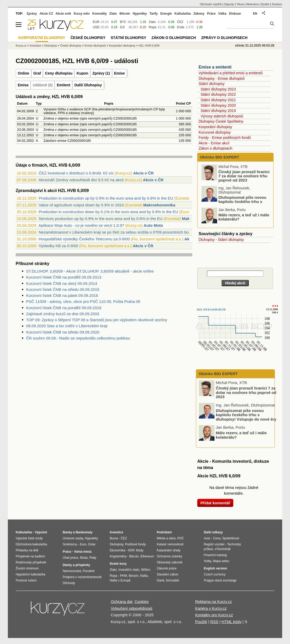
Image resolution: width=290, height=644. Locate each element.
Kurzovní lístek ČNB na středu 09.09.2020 (63, 332)
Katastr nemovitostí (170, 544)
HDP (131, 550)
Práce (211, 14)
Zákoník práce (167, 568)
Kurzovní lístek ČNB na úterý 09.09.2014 (62, 283)
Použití (201, 622)
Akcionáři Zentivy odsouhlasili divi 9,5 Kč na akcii (81, 180)
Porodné (89, 571)
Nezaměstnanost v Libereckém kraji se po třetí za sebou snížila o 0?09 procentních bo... (115, 232)
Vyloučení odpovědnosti (132, 608)
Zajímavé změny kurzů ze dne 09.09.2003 (63, 314)
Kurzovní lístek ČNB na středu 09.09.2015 (63, 289)
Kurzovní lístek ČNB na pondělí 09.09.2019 (64, 308)
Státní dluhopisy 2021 (218, 100)
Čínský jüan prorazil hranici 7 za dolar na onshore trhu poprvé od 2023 (244, 176)
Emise (120, 73)
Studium (277, 4)
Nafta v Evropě (120, 580)
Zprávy (32, 14)
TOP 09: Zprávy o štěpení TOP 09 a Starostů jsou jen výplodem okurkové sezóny (97, 320)
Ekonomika (117, 550)
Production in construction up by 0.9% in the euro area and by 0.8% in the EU (106, 198)
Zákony (199, 14)
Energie (166, 14)
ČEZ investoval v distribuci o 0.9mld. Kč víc (76, 173)
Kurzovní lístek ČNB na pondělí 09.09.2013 (64, 277)
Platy (93, 558)
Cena (217, 538)
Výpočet (41, 532)
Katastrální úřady (169, 550)
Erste (181, 27)
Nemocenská (72, 571)
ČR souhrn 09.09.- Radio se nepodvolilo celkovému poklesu (78, 338)
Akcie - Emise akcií (214, 143)
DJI (122, 27)
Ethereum (147, 556)
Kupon (82, 73)
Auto (207, 538)
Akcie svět (63, 14)
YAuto (240, 4)
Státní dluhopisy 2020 (218, 105)
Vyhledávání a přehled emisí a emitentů (231, 73)
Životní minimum (27, 568)
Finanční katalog (215, 555)
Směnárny (70, 544)
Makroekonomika (159, 205)
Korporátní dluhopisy (215, 127)
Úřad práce (70, 558)
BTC (123, 22)
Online (24, 73)
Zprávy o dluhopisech (224, 38)
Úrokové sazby (73, 538)
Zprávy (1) (101, 73)
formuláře (173, 580)
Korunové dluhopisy (215, 132)
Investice (35, 46)
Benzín (134, 576)
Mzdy (140, 550)
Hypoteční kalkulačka (30, 574)
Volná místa (83, 552)
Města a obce (166, 538)
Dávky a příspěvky (76, 565)
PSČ (181, 538)
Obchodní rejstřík (211, 4)
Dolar (92, 544)
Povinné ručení (26, 580)
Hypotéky (140, 14)
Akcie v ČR (143, 173)
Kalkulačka (183, 14)
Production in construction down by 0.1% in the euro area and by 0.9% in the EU (108, 212)
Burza (114, 538)
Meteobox (253, 4)
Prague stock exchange (220, 580)
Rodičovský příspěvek (31, 562)
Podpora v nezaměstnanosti (82, 577)
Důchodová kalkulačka (31, 544)
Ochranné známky (169, 556)
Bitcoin (125, 14)
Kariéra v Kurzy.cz (211, 608)
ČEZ (180, 22)
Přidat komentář (215, 503)
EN (255, 14)
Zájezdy (229, 4)
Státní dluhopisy (212, 84)
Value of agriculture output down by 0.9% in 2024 (81, 205)
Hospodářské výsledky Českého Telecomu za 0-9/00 (84, 239)
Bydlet (265, 4)
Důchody (69, 583)
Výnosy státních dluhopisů (222, 116)
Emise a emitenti (215, 67)
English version (215, 568)
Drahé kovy (118, 564)
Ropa (152, 27)
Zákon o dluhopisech (215, 148)
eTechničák (223, 549)
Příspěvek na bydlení (30, 556)
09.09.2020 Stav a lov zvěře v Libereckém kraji (67, 326)
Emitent (63, 85)
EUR (96, 22)
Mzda (84, 558)
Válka (222, 14)
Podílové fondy (135, 544)
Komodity (99, 14)
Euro (83, 544)
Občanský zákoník (170, 562)
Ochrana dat (122, 601)
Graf (37, 73)
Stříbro (146, 570)
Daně (161, 580)
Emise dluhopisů (95, 46)
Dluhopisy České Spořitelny (221, 121)
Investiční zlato (129, 570)
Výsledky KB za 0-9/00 (58, 246)
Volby (207, 561)
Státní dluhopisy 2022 (218, 94)
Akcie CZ (46, 14)
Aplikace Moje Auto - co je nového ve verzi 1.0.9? (81, 225)
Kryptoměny (118, 556)
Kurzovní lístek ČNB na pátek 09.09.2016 (62, 295)
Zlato (152, 22)
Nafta (144, 576)
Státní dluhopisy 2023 (218, 89)
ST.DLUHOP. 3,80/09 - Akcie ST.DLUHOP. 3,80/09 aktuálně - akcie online (90, 271)
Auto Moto (153, 225)
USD (96, 27)
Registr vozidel (214, 544)
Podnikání (164, 532)
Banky (67, 532)
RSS (214, 622)
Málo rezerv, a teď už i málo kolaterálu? (244, 217)
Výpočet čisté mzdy (29, 538)
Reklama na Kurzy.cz (214, 601)
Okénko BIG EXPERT (219, 157)
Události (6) (43, 85)
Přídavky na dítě (27, 550)
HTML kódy (231, 622)
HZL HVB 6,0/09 (149, 46)
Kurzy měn (82, 14)
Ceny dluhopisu (59, 73)
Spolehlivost (231, 538)
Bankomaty (84, 532)
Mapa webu (221, 561)
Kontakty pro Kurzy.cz (214, 615)
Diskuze (235, 14)
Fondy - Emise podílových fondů (225, 138)
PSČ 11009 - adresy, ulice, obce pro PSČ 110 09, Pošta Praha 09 (83, 301)
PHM (123, 576)
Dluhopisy (207, 240)
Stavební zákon (168, 574)
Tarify (154, 14)
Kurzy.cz (21, 46)
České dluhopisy (71, 46)
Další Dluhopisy (88, 85)
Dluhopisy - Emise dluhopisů (222, 78)
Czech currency (215, 574)
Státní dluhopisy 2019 (218, 111)
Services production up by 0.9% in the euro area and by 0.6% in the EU (101, 219)
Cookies (142, 601)
